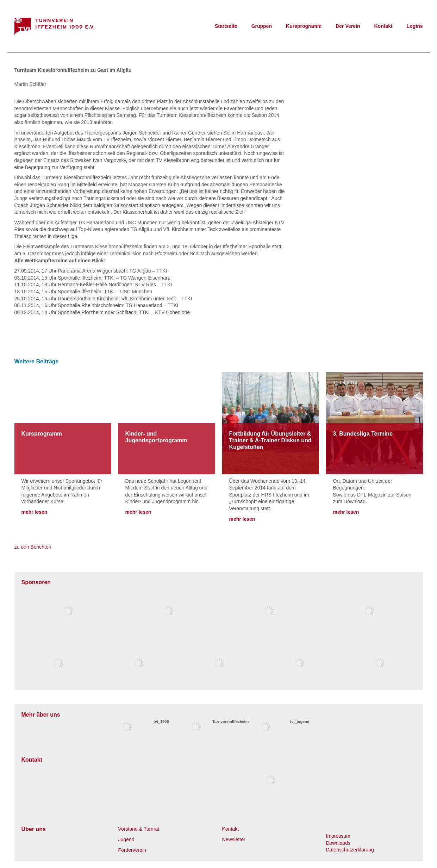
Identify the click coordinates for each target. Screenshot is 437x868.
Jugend (126, 839)
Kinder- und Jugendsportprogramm (156, 437)
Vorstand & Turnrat (139, 829)
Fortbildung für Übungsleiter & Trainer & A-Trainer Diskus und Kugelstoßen (270, 440)
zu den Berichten (33, 547)
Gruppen (262, 26)
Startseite (226, 26)
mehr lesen (35, 512)
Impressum (338, 836)
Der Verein (348, 26)
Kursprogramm (304, 26)
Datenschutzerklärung (350, 850)
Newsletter (234, 839)
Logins (415, 26)
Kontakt (383, 26)
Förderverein (132, 850)
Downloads (338, 843)
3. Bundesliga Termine (363, 434)
